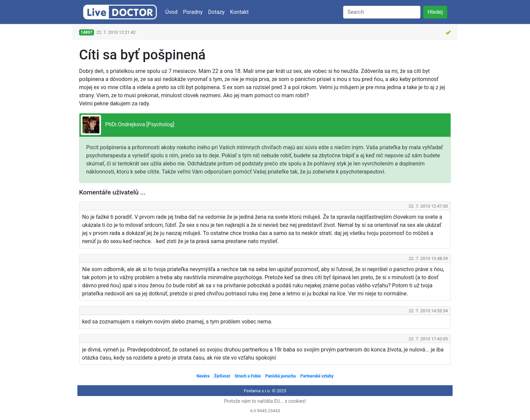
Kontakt (239, 12)
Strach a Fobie (248, 376)
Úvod (171, 12)
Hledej (435, 12)
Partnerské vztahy (317, 376)
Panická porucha (281, 376)
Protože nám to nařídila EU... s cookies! (265, 401)
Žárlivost (222, 376)
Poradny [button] (193, 12)
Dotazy (216, 12)
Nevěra (203, 376)
